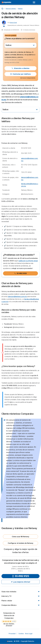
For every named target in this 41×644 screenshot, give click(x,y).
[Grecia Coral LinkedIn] (4, 26)
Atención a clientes (20, 68)
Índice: (9, 45)
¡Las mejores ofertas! (21, 582)
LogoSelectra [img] (10, 641)
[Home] (3, 8)
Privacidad (12, 634)
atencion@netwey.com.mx (17, 296)
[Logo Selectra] (6, 2)
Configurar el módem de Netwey (21, 543)
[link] (9, 619)
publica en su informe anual (28, 261)
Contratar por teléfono (20, 74)
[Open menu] (35, 2)
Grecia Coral (13, 23)
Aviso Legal (29, 634)
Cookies (21, 634)
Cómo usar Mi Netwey (21, 537)
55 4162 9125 (20, 273)
